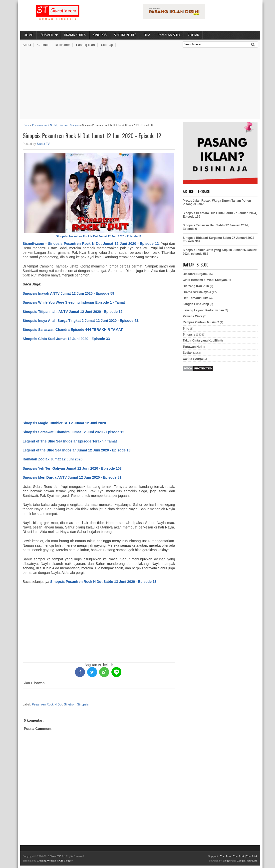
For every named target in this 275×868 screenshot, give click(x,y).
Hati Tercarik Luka (196, 298)
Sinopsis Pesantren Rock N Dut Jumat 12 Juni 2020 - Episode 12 (92, 135)
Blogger (227, 861)
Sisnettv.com (33, 244)
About (27, 45)
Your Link (226, 856)
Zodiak (193, 35)
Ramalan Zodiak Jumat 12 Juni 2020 (53, 459)
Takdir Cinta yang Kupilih (201, 341)
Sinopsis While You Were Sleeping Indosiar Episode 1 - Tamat (74, 302)
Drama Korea (75, 35)
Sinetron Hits (125, 35)
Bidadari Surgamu (196, 274)
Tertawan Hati (193, 347)
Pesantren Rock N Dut (44, 125)
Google (241, 861)
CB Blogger (66, 861)
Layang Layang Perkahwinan (203, 310)
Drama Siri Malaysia (197, 292)
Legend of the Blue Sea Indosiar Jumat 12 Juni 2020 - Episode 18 (77, 450)
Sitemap (107, 45)
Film (147, 35)
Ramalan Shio (169, 35)
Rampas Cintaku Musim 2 (201, 322)
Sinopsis (100, 35)
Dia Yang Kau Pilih (196, 286)
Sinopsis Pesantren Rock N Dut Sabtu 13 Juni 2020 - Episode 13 (103, 582)
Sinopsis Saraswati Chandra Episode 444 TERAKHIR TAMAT (73, 330)
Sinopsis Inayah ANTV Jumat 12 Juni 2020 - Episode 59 (69, 293)
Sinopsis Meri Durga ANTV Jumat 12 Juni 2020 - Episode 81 (72, 477)
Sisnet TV (43, 144)
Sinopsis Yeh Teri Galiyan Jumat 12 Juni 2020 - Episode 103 (72, 468)
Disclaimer (62, 45)
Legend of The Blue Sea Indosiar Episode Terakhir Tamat (70, 441)
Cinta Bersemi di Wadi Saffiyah (205, 280)
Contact (43, 45)
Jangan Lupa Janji (196, 304)
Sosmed (47, 35)
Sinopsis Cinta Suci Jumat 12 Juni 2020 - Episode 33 (66, 339)
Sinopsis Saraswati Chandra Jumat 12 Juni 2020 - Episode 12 (74, 432)
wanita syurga (193, 359)
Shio (186, 329)
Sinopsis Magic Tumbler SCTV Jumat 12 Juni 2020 (64, 423)
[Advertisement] (140, 84)
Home (28, 35)
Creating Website (46, 861)
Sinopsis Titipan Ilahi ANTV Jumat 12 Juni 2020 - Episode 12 (73, 312)
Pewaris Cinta (193, 316)
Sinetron (63, 125)
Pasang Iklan (86, 45)
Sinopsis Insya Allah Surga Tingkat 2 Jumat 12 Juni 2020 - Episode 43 (81, 321)
